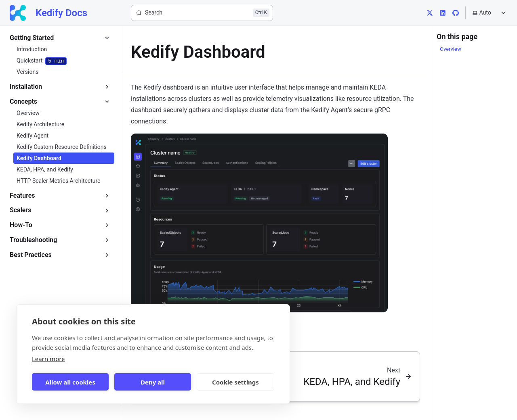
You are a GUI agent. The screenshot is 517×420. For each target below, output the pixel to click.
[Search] (202, 13)
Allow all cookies (70, 382)
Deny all (153, 382)
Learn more (48, 359)
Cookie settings (235, 382)
